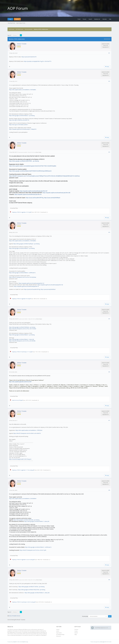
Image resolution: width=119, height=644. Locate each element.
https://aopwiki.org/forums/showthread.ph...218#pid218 (23, 129)
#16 (109, 372)
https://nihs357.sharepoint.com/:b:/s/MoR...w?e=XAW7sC (27, 433)
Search (90, 19)
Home (58, 629)
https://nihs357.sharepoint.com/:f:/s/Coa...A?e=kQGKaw (23, 277)
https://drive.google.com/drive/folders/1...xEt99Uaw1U (22, 273)
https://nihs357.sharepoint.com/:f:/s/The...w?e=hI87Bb (22, 341)
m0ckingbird (103, 642)
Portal (79, 19)
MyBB (15, 642)
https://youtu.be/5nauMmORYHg (32, 289)
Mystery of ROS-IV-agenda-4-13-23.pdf (22, 212)
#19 (109, 580)
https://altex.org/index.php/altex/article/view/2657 (20, 382)
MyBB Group (25, 642)
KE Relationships (60, 634)
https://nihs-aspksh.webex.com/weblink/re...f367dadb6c (23, 90)
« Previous (15, 35)
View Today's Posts (21, 23)
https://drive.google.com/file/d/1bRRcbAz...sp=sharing (22, 327)
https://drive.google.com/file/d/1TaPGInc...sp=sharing (31, 587)
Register (17, 19)
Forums (85, 19)
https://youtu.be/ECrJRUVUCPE (29, 57)
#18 (109, 490)
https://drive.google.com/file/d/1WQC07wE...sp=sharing (32, 590)
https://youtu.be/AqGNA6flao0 (48, 289)
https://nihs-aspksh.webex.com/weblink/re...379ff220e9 (29, 430)
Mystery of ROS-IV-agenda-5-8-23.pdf (21, 299)
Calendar (105, 19)
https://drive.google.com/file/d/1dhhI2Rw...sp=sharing (26, 520)
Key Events (59, 633)
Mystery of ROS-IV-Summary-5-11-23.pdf (22, 352)
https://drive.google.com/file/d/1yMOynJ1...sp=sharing (26, 244)
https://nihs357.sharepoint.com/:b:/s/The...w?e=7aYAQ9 (23, 329)
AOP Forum (18, 8)
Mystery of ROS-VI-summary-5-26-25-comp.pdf (24, 602)
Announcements (29, 29)
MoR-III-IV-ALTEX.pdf (17, 400)
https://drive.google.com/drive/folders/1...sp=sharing (22, 116)
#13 (109, 152)
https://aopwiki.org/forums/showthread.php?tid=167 (31, 283)
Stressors (59, 636)
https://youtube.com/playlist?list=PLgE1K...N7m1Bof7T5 (38, 61)
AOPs (58, 631)
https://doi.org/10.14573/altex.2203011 (19, 125)
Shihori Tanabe (22, 44)
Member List (97, 19)
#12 (109, 81)
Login (10, 19)
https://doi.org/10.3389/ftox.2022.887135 (19, 120)
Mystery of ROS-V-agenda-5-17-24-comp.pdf (23, 470)
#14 (109, 232)
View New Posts (11, 23)
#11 (109, 53)
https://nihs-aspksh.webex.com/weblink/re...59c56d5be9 (23, 499)
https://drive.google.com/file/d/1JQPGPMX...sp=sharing (24, 161)
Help (110, 19)
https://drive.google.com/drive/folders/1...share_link (22, 339)
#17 (109, 420)
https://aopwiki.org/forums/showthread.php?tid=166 (50, 285)
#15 (109, 319)
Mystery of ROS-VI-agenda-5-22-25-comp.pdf (23, 560)
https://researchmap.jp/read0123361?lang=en (20, 459)
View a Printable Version (15, 616)
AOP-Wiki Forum (19, 29)
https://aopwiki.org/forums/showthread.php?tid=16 (26, 286)
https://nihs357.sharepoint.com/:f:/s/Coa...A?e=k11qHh (33, 550)
